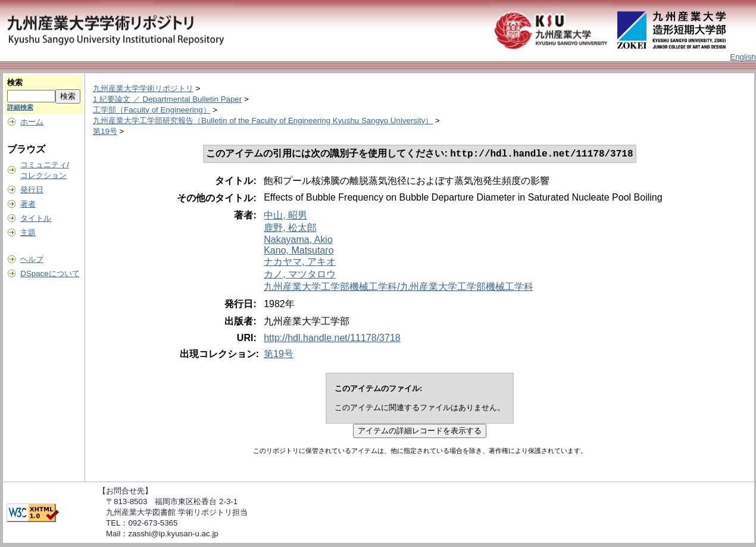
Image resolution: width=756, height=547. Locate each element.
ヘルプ (32, 259)
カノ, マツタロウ (300, 275)
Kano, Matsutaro (299, 251)
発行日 (32, 190)
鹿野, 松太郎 (290, 229)
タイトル (36, 218)
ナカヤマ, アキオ (300, 263)
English (743, 57)
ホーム (32, 122)
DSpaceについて (50, 273)
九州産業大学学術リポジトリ (143, 88)
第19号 (105, 131)
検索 (15, 82)
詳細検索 (20, 107)
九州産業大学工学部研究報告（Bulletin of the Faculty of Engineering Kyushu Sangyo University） (263, 121)
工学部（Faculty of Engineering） (152, 110)
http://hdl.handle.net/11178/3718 (332, 339)
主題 (28, 232)
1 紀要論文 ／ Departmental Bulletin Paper (167, 99)
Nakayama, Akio (298, 241)
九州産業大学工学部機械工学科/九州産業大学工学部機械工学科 (398, 288)
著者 (28, 204)
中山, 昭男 (285, 216)
